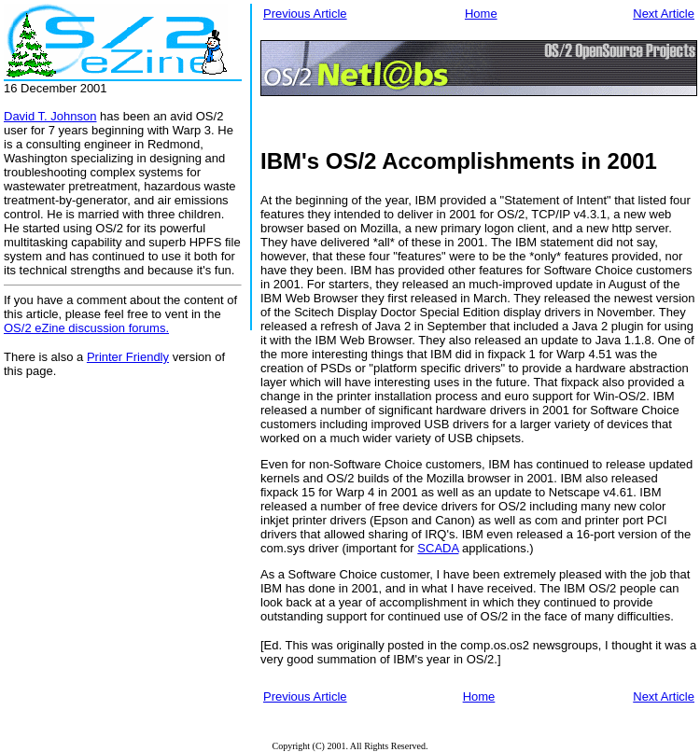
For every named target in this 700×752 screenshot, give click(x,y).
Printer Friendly (128, 357)
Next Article (664, 14)
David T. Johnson (50, 116)
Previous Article (305, 14)
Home (481, 14)
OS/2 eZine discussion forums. (86, 328)
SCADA (438, 548)
